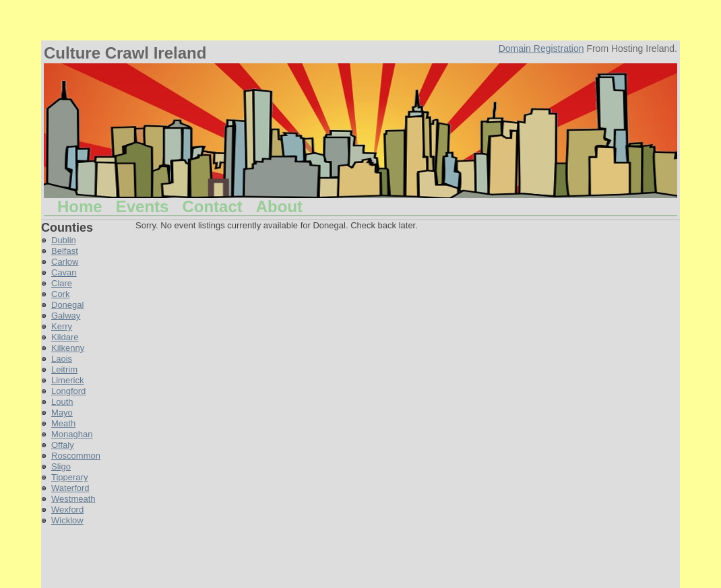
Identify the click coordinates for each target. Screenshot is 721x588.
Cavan (64, 272)
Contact (212, 207)
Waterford (70, 488)
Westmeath (73, 499)
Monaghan (72, 434)
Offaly (63, 445)
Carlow (65, 262)
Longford (68, 391)
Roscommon (76, 456)
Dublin (64, 240)
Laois (62, 359)
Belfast (65, 251)
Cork (60, 294)
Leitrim (64, 369)
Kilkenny (68, 348)
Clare (62, 283)
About (279, 207)
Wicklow (67, 520)
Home (80, 207)
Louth (62, 402)
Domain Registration (541, 48)
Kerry (62, 326)
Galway (66, 316)
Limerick (67, 380)
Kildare (65, 337)
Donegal (67, 305)
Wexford (67, 510)
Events (143, 207)
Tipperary (69, 477)
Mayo (62, 413)
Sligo (61, 466)
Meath (63, 423)
